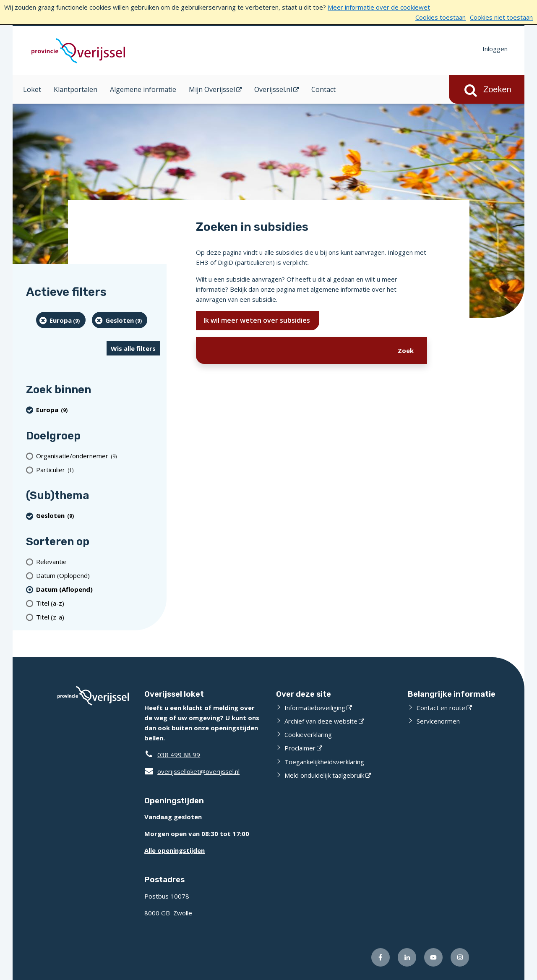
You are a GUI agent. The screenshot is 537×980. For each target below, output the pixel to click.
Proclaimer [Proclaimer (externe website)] (300, 748)
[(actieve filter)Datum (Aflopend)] (98, 589)
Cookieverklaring (308, 734)
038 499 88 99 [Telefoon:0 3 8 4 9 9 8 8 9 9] (179, 755)
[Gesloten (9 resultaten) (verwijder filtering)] (120, 320)
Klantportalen (76, 89)
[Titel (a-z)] (98, 603)
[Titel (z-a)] (98, 617)
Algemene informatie (143, 89)
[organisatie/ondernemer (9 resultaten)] (98, 456)
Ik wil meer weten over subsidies (258, 320)
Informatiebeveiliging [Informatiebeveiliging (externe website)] (315, 708)
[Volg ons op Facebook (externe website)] (381, 957)
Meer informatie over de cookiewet (379, 7)
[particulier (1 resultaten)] (98, 469)
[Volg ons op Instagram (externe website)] (460, 957)
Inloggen (495, 49)
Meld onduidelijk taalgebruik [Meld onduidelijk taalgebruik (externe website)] (324, 775)
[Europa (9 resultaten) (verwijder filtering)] (61, 320)
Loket (32, 89)
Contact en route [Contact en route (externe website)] (441, 708)
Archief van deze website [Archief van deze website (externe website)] (321, 721)
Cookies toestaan (441, 17)
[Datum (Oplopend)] (98, 575)
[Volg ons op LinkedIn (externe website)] (407, 957)
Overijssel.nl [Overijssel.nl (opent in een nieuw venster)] (273, 89)
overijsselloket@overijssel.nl (192, 771)
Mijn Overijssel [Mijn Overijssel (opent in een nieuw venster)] (212, 89)
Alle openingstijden (175, 850)
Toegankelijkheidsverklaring (324, 762)
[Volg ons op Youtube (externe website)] (433, 957)
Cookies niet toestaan (501, 17)
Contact (323, 89)
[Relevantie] (98, 561)
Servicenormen (438, 721)
